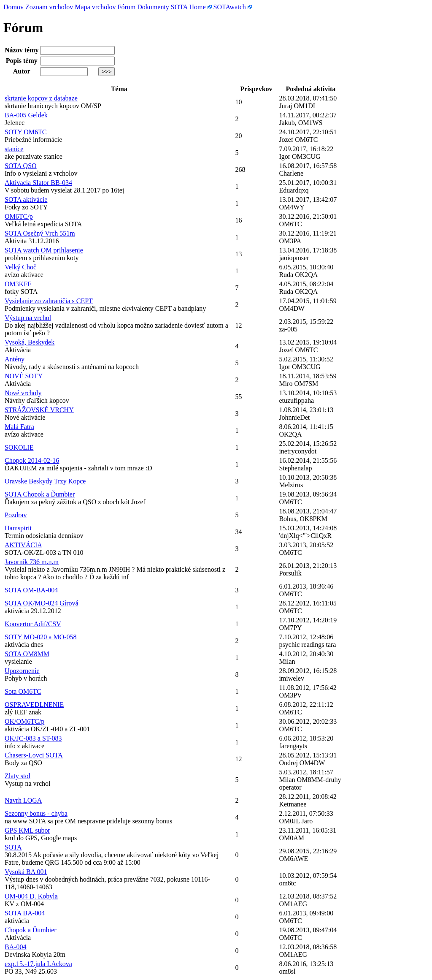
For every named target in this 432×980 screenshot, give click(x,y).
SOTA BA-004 (25, 913)
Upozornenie (22, 671)
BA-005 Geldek (26, 115)
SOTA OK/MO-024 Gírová (42, 603)
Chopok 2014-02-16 (32, 460)
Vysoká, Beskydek (30, 342)
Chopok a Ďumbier (31, 930)
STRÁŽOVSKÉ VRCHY (39, 410)
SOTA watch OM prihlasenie (44, 250)
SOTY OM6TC (26, 132)
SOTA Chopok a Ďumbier (40, 494)
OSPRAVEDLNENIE (34, 704)
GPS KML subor (27, 830)
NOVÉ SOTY (24, 376)
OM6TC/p (19, 216)
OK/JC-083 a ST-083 (33, 738)
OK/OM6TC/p (24, 721)
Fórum (127, 7)
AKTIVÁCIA (23, 545)
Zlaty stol (18, 776)
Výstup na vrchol (28, 318)
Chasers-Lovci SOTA (34, 755)
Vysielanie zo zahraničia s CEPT (49, 301)
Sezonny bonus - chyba (36, 813)
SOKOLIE (19, 447)
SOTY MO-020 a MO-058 (41, 637)
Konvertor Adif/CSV (33, 624)
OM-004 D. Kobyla (31, 896)
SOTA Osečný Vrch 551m (40, 233)
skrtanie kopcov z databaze (41, 98)
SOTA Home (191, 7)
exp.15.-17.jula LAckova (38, 964)
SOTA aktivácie (26, 200)
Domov (13, 7)
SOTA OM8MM (27, 654)
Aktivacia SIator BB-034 (38, 183)
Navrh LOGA (23, 800)
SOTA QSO (21, 166)
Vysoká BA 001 (26, 872)
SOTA (13, 847)
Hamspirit (18, 528)
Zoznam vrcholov (49, 7)
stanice (14, 149)
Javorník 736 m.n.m (32, 562)
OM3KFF (18, 284)
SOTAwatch (233, 7)
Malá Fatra (19, 427)
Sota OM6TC (23, 691)
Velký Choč (20, 267)
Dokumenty (153, 7)
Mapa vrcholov (95, 7)
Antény (15, 359)
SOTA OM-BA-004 (31, 590)
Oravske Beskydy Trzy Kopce (45, 481)
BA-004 (16, 947)
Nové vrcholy (23, 393)
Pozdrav (16, 515)
